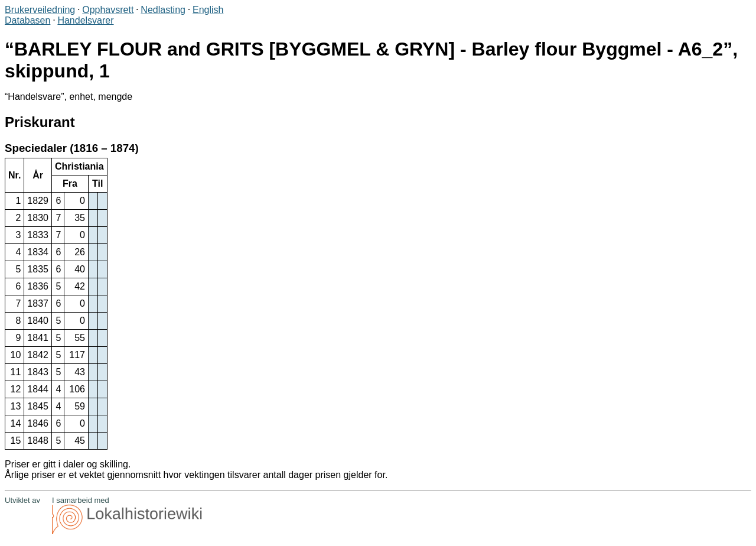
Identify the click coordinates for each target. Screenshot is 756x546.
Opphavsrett (108, 10)
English (208, 10)
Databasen (27, 20)
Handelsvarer (85, 20)
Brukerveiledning (40, 10)
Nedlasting (163, 10)
